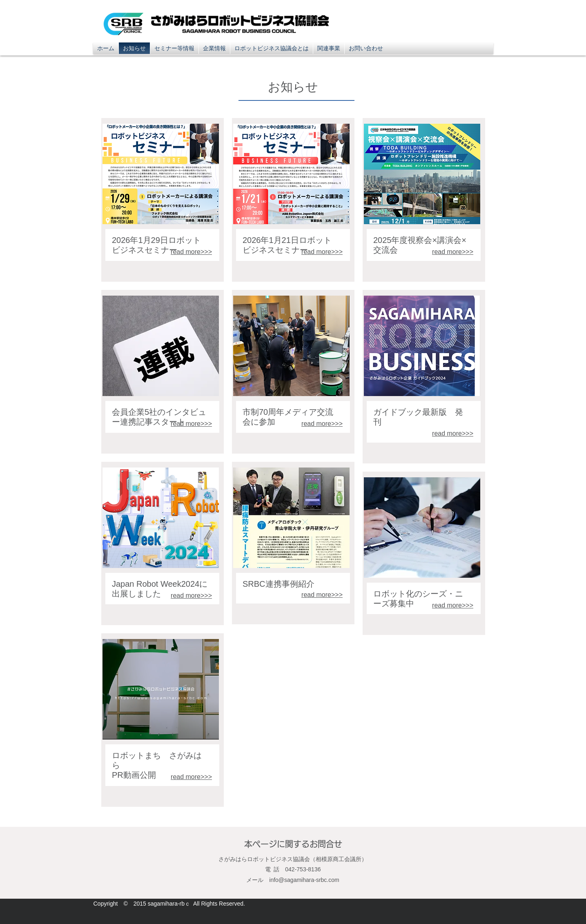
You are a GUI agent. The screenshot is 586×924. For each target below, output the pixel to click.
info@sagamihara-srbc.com (304, 880)
